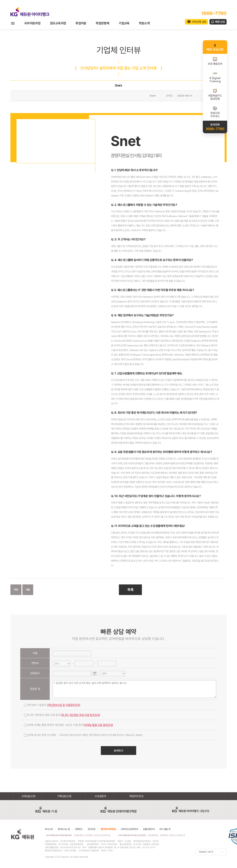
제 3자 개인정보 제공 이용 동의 (62, 715)
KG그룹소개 (165, 829)
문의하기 (118, 751)
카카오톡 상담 (199, 22)
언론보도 (79, 829)
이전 (16, 590)
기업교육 (124, 23)
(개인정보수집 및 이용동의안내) (64, 705)
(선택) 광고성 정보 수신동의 (83, 735)
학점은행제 (102, 23)
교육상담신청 (28, 796)
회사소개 (49, 829)
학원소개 (144, 23)
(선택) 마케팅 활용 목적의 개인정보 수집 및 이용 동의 (68, 725)
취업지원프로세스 (215, 112)
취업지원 (81, 23)
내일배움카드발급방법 (215, 94)
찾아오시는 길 (64, 829)
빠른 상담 (220, 22)
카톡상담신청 (64, 796)
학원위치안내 (136, 796)
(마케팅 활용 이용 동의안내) (98, 725)
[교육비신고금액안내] (102, 835)
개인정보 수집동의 (52, 705)
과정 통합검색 (215, 61)
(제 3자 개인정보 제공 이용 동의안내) (80, 715)
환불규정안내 (149, 829)
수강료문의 (100, 796)
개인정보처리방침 (108, 829)
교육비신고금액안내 (129, 829)
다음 (28, 590)
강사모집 (91, 829)
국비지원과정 (32, 23)
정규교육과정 (58, 23)
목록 (130, 590)
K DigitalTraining (215, 77)
